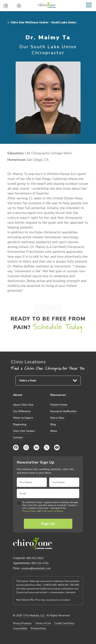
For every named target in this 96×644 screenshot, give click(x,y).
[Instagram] (26, 447)
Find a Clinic (57, 418)
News (54, 431)
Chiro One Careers (24, 431)
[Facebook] (16, 447)
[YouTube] (57, 447)
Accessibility (20, 628)
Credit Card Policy (64, 623)
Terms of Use (43, 623)
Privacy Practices (22, 623)
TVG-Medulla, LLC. (34, 616)
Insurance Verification (63, 411)
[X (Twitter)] (47, 447)
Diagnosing (20, 424)
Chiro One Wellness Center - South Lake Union (42, 22)
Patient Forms (59, 405)
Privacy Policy (29, 511)
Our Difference (22, 411)
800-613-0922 (35, 558)
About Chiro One (23, 405)
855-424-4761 (40, 563)
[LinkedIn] (36, 447)
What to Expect (23, 418)
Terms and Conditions (52, 511)
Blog (53, 424)
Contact (18, 437)
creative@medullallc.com (36, 568)
